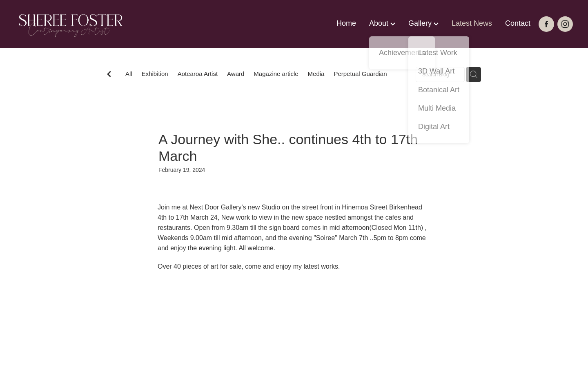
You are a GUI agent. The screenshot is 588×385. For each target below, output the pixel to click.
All (129, 74)
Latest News (472, 23)
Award (236, 74)
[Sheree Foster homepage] (71, 24)
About (382, 23)
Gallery (423, 23)
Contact (518, 23)
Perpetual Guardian (360, 74)
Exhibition (155, 74)
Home (346, 23)
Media (316, 74)
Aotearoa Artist (198, 74)
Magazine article (276, 74)
